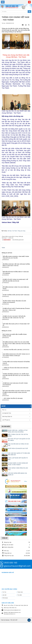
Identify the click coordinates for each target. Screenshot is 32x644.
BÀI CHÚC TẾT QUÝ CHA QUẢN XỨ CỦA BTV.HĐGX (19, 440)
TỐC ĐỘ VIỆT (14, 620)
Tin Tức (4, 592)
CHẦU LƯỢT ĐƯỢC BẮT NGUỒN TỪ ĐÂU (18, 459)
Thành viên (20, 592)
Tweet (3, 248)
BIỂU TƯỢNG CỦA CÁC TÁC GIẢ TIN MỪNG (18, 435)
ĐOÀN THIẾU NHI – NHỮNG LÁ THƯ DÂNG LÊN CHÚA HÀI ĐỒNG (18, 431)
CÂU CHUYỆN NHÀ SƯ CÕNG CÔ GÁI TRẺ (18, 445)
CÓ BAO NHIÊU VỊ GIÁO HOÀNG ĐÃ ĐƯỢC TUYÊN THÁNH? (18, 464)
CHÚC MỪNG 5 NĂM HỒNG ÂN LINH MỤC (18, 469)
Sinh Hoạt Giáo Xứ (7, 416)
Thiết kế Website (5, 620)
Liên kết (4, 595)
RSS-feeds (5, 598)
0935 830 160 (11, 563)
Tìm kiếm (20, 595)
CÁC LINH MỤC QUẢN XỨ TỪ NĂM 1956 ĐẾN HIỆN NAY (19, 454)
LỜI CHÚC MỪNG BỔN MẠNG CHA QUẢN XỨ (17, 474)
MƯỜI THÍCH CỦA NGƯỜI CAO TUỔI (18, 448)
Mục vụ (4, 410)
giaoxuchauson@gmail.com (17, 566)
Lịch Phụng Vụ (6, 420)
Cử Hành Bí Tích (7, 413)
